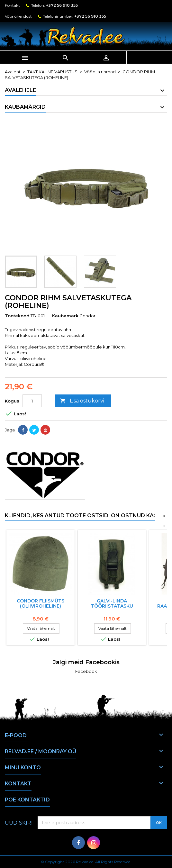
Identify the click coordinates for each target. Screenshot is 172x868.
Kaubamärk (65, 316)
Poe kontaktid (27, 800)
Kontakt (12, 5)
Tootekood (17, 316)
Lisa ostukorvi (82, 401)
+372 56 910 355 (62, 5)
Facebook (86, 671)
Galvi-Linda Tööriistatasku (112, 603)
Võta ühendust (18, 16)
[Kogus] (32, 401)
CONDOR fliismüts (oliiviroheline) (41, 603)
